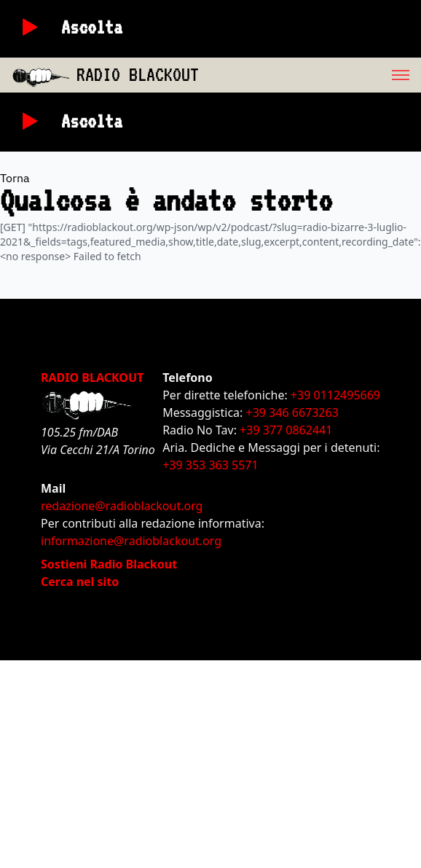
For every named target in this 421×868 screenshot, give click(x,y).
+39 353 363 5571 (210, 465)
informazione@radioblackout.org (131, 541)
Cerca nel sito (80, 582)
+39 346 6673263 (292, 413)
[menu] (310, 75)
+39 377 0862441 (286, 430)
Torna (15, 178)
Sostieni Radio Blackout (109, 564)
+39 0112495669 (335, 395)
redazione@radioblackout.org (122, 506)
